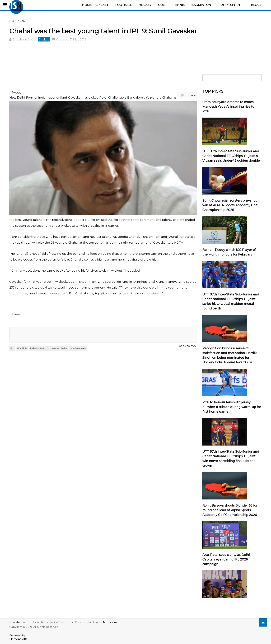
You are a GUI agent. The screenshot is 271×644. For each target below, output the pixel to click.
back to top (187, 346)
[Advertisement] (103, 67)
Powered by (18, 637)
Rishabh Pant (37, 348)
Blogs (258, 5)
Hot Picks (22, 348)
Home (87, 5)
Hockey (146, 5)
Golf (164, 5)
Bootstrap (16, 622)
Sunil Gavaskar (78, 348)
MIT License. (111, 622)
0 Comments (190, 95)
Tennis (180, 5)
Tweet (16, 92)
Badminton (203, 5)
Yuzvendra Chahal (57, 348)
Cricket (103, 5)
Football (125, 5)
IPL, (12, 348)
